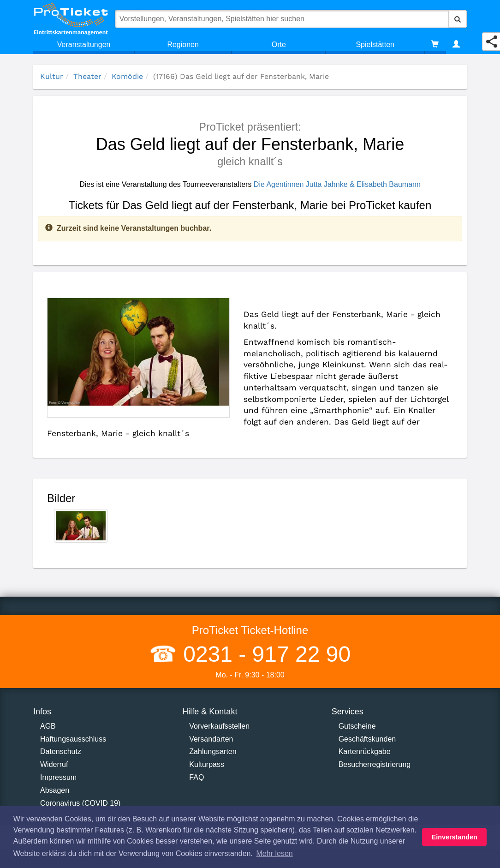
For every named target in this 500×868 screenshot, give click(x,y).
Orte (279, 45)
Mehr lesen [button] (275, 853)
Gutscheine (357, 726)
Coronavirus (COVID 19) (80, 803)
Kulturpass (207, 764)
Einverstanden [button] (455, 837)
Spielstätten (375, 45)
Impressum (58, 777)
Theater (87, 76)
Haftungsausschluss (73, 739)
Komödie (127, 76)
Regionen (183, 45)
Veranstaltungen (84, 45)
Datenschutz (61, 751)
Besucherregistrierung (375, 764)
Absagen (55, 790)
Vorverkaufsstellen (219, 726)
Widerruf (54, 764)
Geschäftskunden (367, 739)
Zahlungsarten (213, 751)
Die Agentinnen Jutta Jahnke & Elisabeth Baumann (337, 184)
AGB (48, 726)
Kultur (52, 76)
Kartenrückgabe (365, 751)
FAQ (196, 777)
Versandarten (211, 739)
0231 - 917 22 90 (264, 654)
